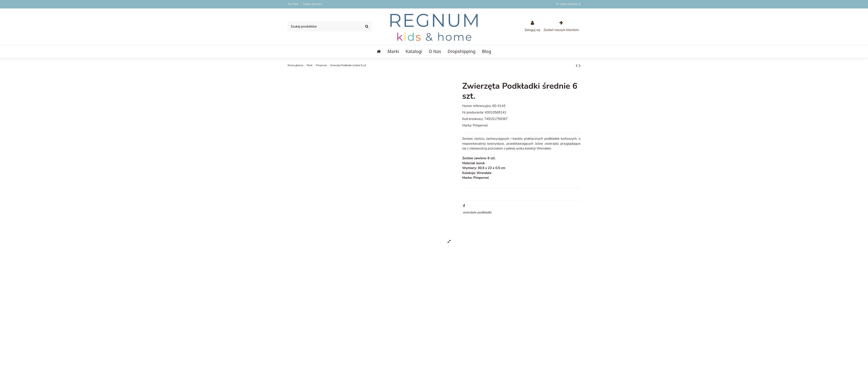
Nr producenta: (473, 112)
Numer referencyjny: (477, 106)
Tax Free (293, 4)
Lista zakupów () (568, 4)
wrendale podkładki (477, 212)
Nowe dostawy (313, 4)
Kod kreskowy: (473, 119)
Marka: (467, 125)
